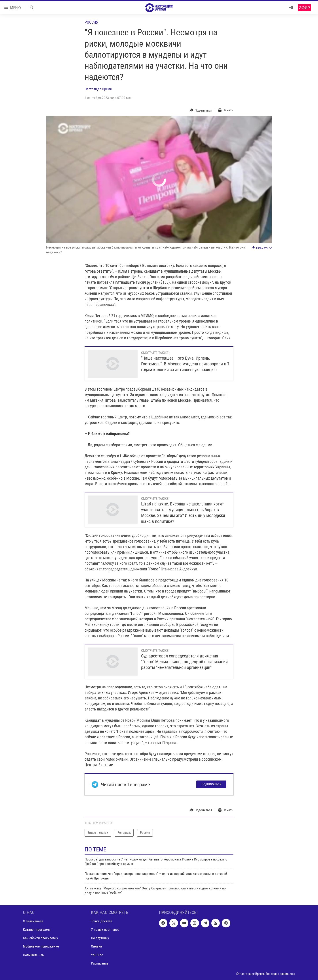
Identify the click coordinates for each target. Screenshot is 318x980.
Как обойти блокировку (41, 938)
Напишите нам (34, 955)
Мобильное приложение (41, 947)
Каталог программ (37, 930)
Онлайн (97, 947)
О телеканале (33, 921)
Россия (91, 22)
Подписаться (211, 784)
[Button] (201, 110)
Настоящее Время (98, 89)
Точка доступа (102, 921)
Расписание (100, 963)
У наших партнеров (105, 930)
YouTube (97, 955)
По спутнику (100, 938)
